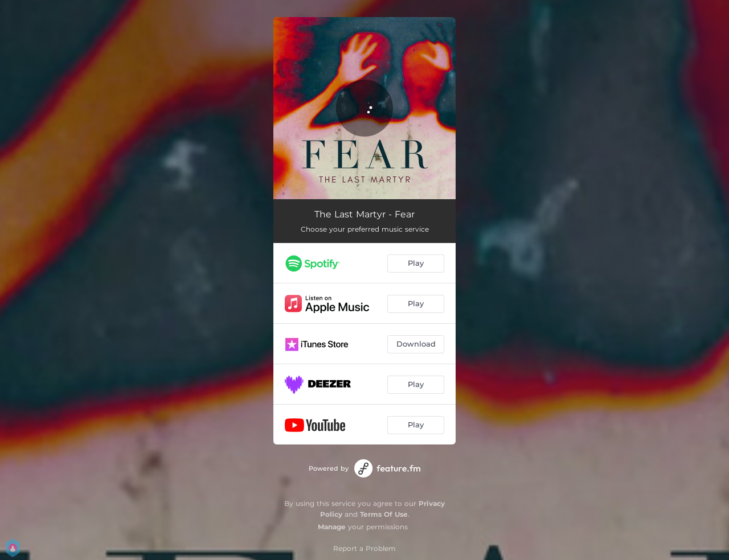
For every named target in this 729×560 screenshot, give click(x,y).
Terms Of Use (384, 514)
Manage (332, 527)
